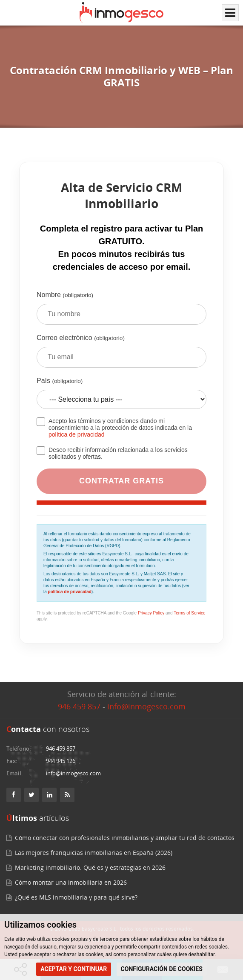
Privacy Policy (151, 613)
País (121, 396)
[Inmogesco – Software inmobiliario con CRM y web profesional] (121, 13)
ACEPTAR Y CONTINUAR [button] (74, 969)
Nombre (121, 311)
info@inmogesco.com (146, 706)
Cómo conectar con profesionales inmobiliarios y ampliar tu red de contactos (125, 838)
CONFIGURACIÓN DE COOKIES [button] (162, 969)
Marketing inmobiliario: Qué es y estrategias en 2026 (90, 867)
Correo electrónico (121, 354)
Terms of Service (189, 613)
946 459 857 (79, 706)
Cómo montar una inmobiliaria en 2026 (71, 882)
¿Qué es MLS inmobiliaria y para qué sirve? (76, 897)
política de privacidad (77, 434)
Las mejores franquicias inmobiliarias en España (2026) (94, 853)
